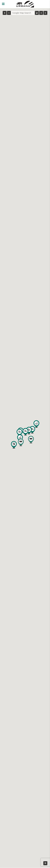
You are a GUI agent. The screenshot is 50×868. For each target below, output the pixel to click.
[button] (19, 432)
